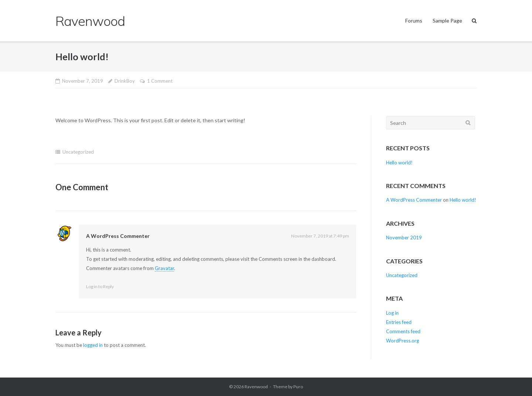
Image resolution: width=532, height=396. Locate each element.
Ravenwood (256, 387)
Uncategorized (78, 152)
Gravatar (164, 268)
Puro (298, 387)
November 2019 (404, 238)
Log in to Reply (100, 286)
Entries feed (399, 322)
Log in (392, 313)
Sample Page (447, 21)
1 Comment (160, 81)
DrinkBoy (125, 81)
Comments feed (403, 331)
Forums (414, 21)
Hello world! (399, 163)
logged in (93, 345)
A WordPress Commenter (118, 236)
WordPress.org (403, 341)
